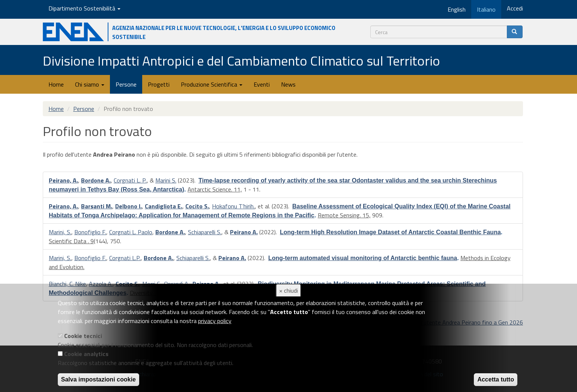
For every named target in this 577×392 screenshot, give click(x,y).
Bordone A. (96, 180)
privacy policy (215, 321)
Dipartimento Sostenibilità (84, 8)
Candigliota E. (164, 206)
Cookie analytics (86, 354)
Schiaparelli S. (205, 232)
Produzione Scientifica (212, 84)
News (288, 84)
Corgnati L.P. (125, 258)
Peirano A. (244, 232)
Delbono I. (128, 206)
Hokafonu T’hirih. (233, 206)
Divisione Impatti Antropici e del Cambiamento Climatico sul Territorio (241, 61)
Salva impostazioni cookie (98, 379)
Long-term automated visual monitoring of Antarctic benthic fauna (363, 258)
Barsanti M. (97, 206)
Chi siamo (90, 84)
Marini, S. (60, 232)
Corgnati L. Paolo (131, 232)
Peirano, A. (63, 180)
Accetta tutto (496, 379)
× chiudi (288, 290)
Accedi (515, 8)
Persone (126, 84)
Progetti (159, 84)
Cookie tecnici (83, 336)
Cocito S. (197, 206)
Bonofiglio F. (90, 232)
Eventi (262, 84)
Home (56, 84)
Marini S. (166, 180)
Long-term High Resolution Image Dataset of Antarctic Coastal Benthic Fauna (390, 232)
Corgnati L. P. (130, 180)
